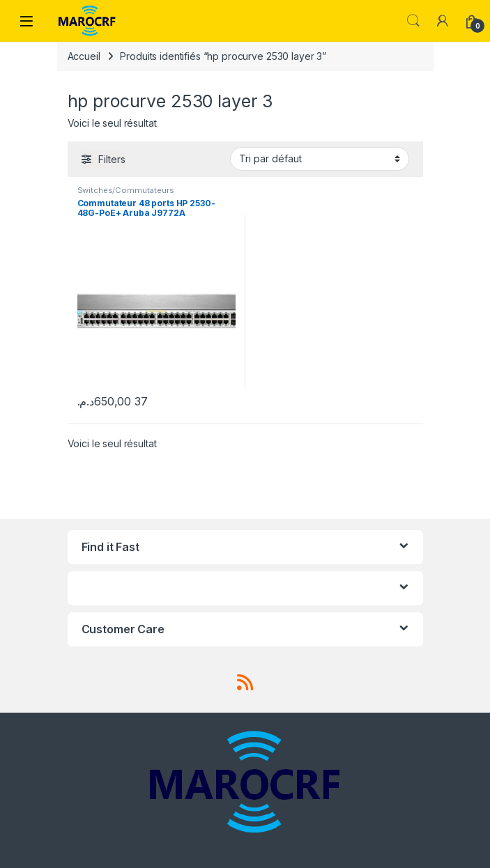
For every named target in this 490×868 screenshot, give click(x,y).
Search (413, 21)
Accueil (84, 56)
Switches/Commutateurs (126, 190)
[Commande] (320, 159)
